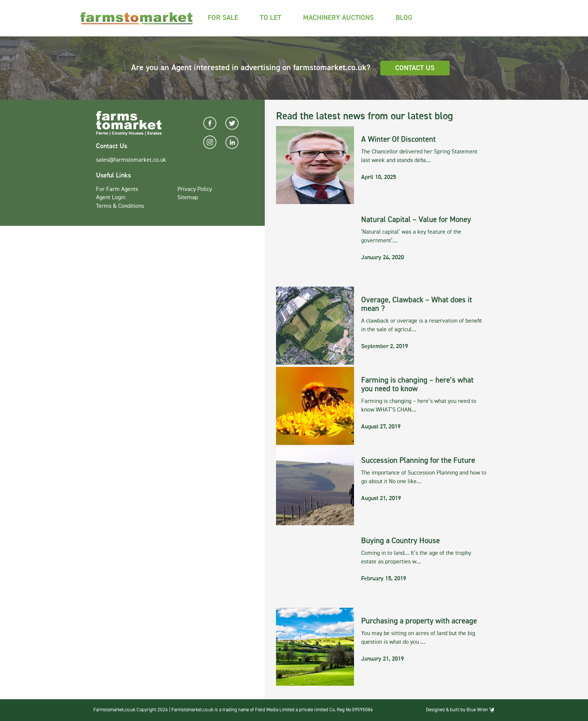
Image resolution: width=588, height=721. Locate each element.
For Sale (223, 18)
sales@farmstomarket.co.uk (131, 160)
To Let (271, 18)
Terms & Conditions (120, 206)
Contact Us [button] (415, 68)
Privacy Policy (195, 189)
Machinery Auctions (338, 18)
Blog (404, 18)
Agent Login (111, 198)
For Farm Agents (117, 189)
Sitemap (188, 198)
